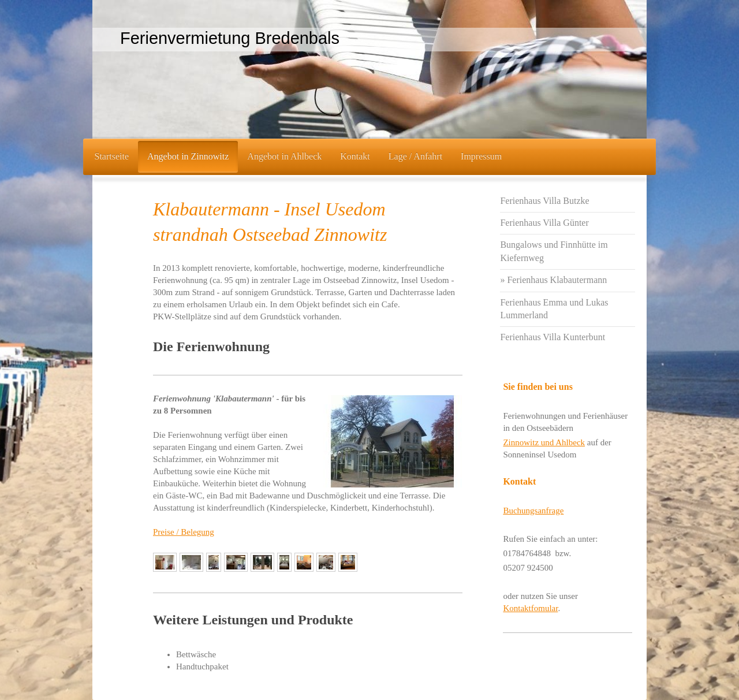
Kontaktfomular (530, 608)
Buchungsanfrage (533, 511)
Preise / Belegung (184, 532)
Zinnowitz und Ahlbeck (544, 442)
